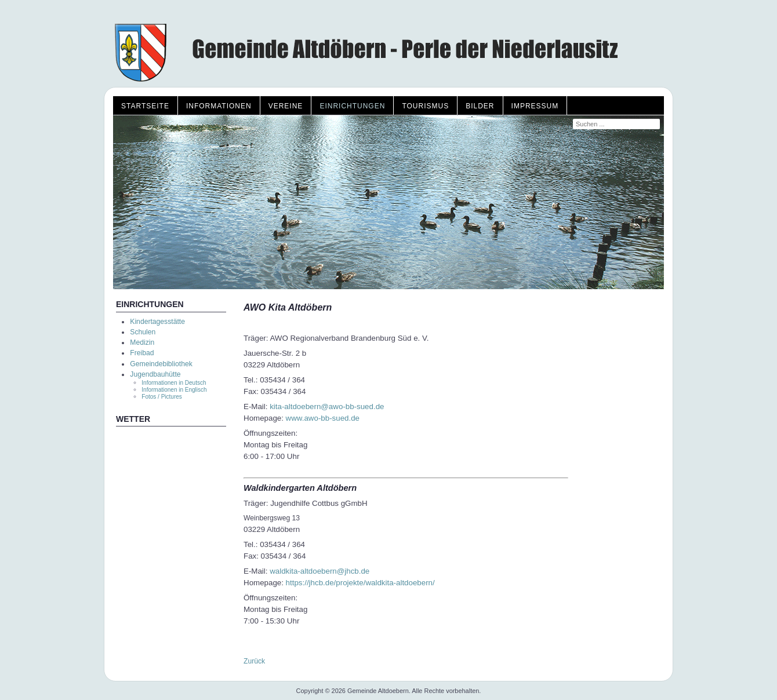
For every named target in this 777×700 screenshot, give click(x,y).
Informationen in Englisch (174, 390)
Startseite (145, 106)
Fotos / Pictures (161, 397)
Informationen (219, 106)
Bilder (480, 106)
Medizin (142, 342)
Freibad (142, 353)
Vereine (286, 106)
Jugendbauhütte (155, 374)
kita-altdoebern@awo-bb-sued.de (327, 406)
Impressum (535, 106)
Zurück (254, 661)
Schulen (143, 332)
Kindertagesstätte (157, 322)
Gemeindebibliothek (161, 364)
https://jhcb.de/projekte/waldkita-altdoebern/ (360, 583)
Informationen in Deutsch (174, 383)
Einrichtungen (352, 106)
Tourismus (425, 106)
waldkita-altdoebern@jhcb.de (319, 571)
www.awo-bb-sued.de (323, 418)
